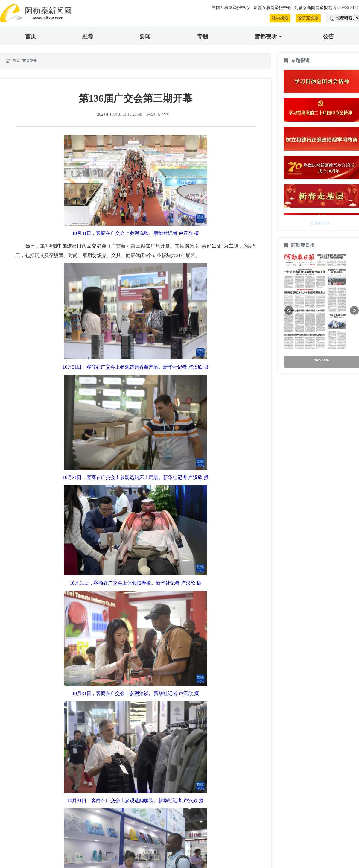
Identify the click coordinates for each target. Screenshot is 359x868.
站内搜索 (280, 18)
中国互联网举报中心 (231, 8)
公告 (328, 36)
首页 (31, 36)
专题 (203, 36)
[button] (289, 310)
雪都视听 (266, 36)
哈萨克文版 (308, 18)
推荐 (88, 36)
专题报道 (300, 60)
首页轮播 (30, 60)
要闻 (145, 36)
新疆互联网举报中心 (273, 8)
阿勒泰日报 (303, 245)
